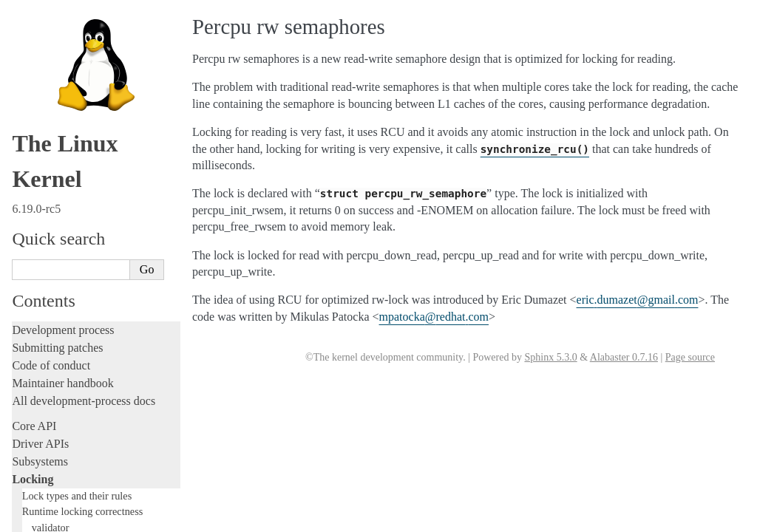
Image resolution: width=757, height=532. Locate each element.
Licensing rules (48, 162)
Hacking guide (47, 233)
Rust (23, 304)
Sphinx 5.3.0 (550, 357)
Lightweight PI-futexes (71, 43)
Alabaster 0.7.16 (624, 357)
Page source (690, 357)
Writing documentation (67, 180)
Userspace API (47, 400)
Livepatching (43, 286)
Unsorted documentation (70, 493)
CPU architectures (55, 468)
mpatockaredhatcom (434, 317)
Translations (41, 518)
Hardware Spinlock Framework (89, 75)
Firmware (35, 425)
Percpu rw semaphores (74, 90)
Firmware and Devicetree (72, 443)
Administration (48, 329)
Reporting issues (51, 365)
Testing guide (44, 215)
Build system (43, 347)
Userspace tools (49, 382)
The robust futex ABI (67, 138)
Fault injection (46, 269)
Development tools (57, 198)
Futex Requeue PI (60, 58)
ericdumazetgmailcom (638, 300)
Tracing (30, 251)
